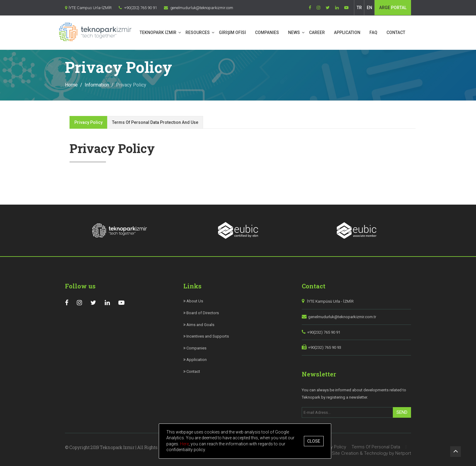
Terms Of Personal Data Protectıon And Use (155, 121)
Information (97, 83)
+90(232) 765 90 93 (325, 346)
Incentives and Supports (206, 335)
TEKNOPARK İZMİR (164, 32)
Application (195, 358)
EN (369, 8)
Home (71, 83)
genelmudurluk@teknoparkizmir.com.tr (342, 315)
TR (359, 8)
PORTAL (393, 8)
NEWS (300, 32)
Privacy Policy (88, 121)
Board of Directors (201, 311)
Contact (192, 370)
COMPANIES (273, 32)
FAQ (379, 32)
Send (402, 411)
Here (185, 444)
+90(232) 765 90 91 (324, 331)
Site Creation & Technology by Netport (371, 452)
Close (314, 441)
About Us (193, 299)
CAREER (323, 32)
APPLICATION (353, 32)
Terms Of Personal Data (376, 445)
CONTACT (402, 32)
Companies (195, 347)
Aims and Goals (199, 323)
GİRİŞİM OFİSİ (238, 32)
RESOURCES (204, 32)
